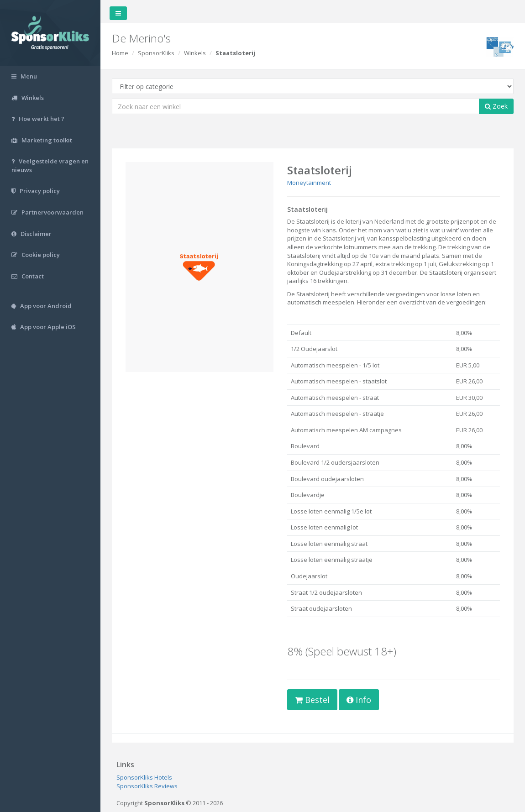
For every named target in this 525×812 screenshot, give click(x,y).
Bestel (312, 700)
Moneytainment (309, 183)
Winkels (195, 53)
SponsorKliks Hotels (144, 777)
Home (120, 53)
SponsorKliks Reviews (147, 786)
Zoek (496, 106)
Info (359, 700)
